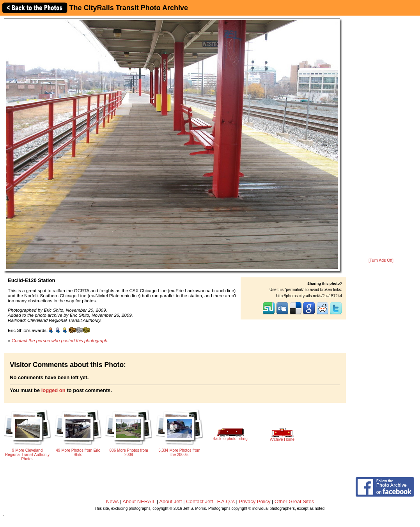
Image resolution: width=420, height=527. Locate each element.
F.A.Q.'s (226, 501)
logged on (53, 390)
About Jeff (170, 501)
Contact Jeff (199, 501)
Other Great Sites (294, 501)
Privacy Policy (255, 501)
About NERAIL (139, 501)
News (113, 501)
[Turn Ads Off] (381, 260)
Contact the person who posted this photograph (60, 340)
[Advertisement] (381, 137)
